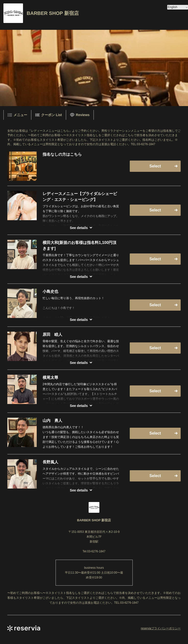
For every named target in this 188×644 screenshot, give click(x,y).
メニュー (17, 115)
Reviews (80, 115)
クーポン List (49, 115)
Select (155, 166)
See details (79, 228)
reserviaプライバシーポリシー (161, 628)
